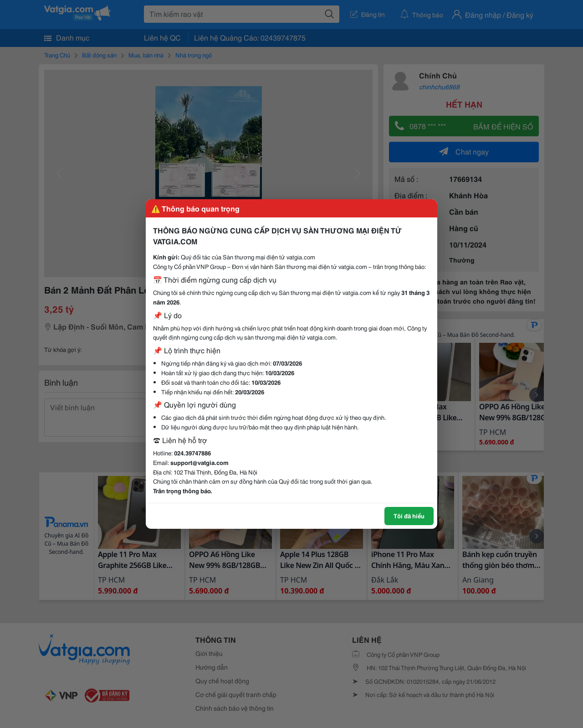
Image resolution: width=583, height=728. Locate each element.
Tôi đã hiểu (409, 516)
